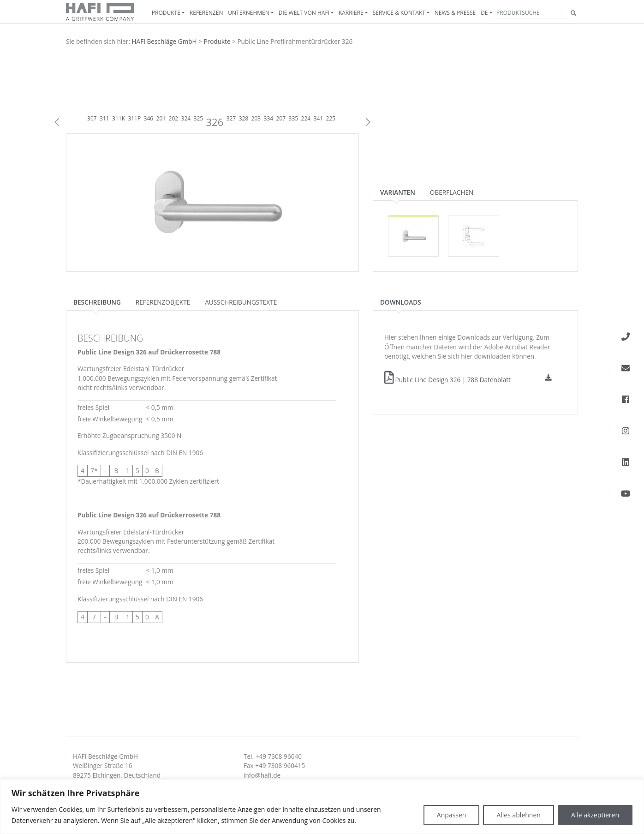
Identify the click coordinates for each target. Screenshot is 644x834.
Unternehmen (249, 13)
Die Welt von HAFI (304, 13)
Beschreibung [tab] (97, 302)
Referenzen (206, 13)
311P (134, 118)
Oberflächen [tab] (452, 192)
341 (319, 118)
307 (92, 118)
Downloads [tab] (401, 302)
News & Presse (455, 13)
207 (281, 118)
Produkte (166, 13)
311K (119, 118)
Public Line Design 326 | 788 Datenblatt (447, 380)
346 (149, 118)
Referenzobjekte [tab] (163, 302)
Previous (57, 122)
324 (186, 118)
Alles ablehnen (518, 815)
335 (294, 118)
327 (231, 118)
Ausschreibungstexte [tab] (241, 302)
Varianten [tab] (398, 192)
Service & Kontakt (399, 13)
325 (199, 118)
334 (269, 118)
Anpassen (452, 815)
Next (368, 122)
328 (244, 118)
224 (306, 118)
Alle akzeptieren (595, 815)
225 (331, 118)
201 (161, 118)
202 (174, 118)
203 (256, 118)
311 (104, 118)
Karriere (351, 13)
